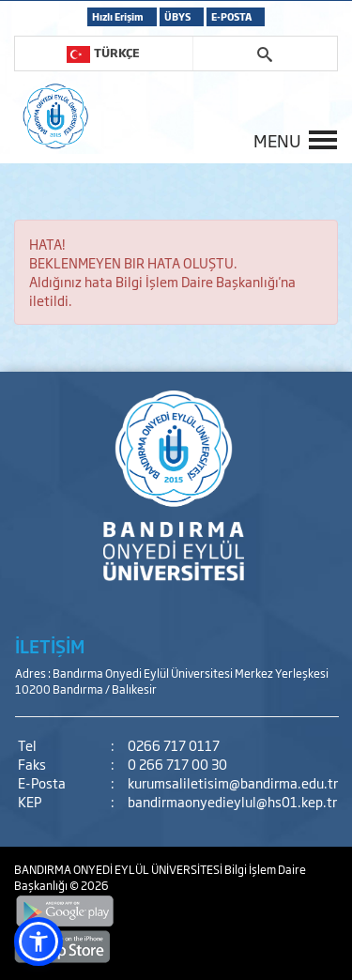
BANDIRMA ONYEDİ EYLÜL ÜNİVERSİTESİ (119, 869)
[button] (38, 942)
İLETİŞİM (50, 646)
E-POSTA (231, 16)
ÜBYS (177, 16)
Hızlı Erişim (118, 16)
